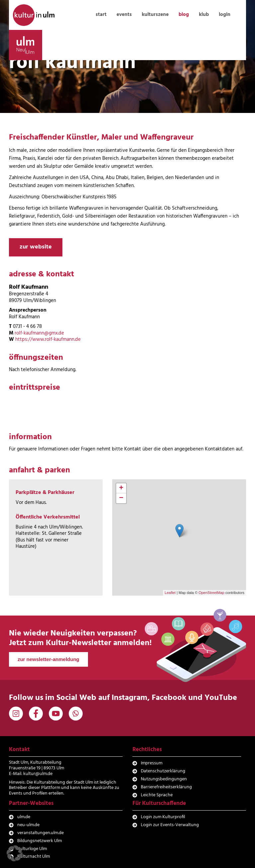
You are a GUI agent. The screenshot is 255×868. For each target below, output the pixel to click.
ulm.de (24, 817)
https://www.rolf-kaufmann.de (48, 339)
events (124, 15)
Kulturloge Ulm (32, 849)
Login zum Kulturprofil (163, 817)
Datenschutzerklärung (163, 771)
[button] (15, 853)
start (101, 15)
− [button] (121, 498)
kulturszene (155, 15)
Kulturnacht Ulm (34, 857)
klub (204, 15)
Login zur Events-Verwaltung (170, 825)
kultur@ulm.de (38, 774)
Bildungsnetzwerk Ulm (40, 841)
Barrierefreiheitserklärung (166, 787)
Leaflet (170, 593)
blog (184, 15)
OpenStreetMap (212, 593)
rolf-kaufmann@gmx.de (39, 333)
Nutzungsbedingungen (164, 779)
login (225, 15)
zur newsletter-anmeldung (48, 659)
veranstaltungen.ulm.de (41, 833)
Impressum (152, 763)
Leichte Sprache (157, 795)
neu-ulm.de (28, 825)
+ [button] (121, 488)
